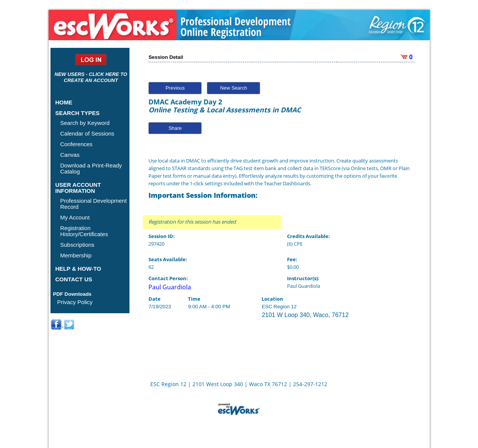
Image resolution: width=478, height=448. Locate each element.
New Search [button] (234, 88)
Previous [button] (175, 88)
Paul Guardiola (170, 287)
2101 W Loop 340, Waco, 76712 (305, 315)
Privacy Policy (75, 302)
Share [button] (175, 128)
